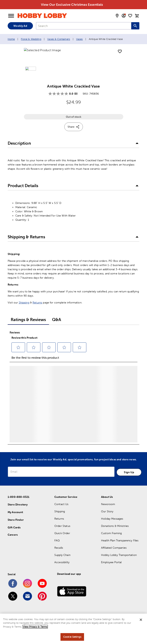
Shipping (24, 311)
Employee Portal (111, 570)
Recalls (59, 556)
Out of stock (74, 125)
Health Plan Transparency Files (120, 548)
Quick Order (62, 541)
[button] (73, 152)
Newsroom (108, 512)
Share (74, 135)
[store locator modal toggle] (117, 16)
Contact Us (61, 512)
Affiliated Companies (114, 556)
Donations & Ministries (115, 534)
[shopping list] (130, 16)
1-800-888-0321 (18, 505)
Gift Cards (14, 535)
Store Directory (18, 513)
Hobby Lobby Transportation (119, 563)
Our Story (107, 519)
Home (11, 39)
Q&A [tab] (57, 328)
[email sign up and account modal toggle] (124, 16)
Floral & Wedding (31, 39)
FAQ (57, 548)
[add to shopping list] (120, 52)
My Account (15, 520)
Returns (37, 311)
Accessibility (62, 570)
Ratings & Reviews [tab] (28, 328)
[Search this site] (135, 26)
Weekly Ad (20, 26)
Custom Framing (111, 541)
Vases (80, 39)
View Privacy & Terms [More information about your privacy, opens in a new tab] (35, 627)
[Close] (141, 620)
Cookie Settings (72, 637)
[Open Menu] (11, 16)
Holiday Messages (112, 527)
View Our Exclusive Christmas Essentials (72, 5)
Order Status (62, 534)
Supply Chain (62, 563)
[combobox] (84, 26)
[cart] (137, 16)
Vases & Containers (59, 39)
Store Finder (16, 528)
